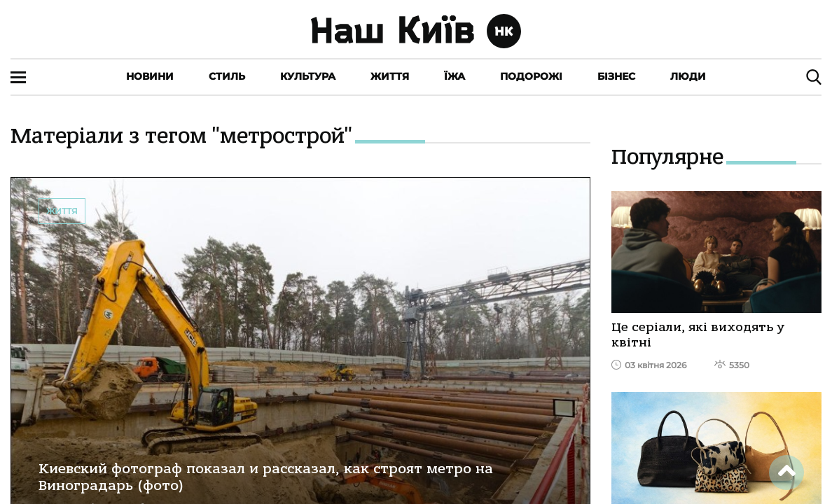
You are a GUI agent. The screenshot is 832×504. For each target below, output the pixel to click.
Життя (390, 76)
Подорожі (531, 76)
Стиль (227, 76)
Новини (150, 76)
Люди (688, 76)
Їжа (455, 76)
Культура (308, 76)
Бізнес (616, 76)
